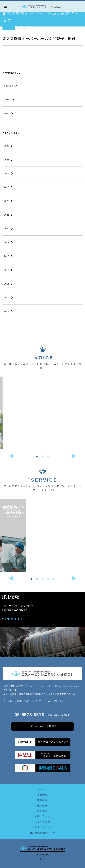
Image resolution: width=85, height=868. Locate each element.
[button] (37, 456)
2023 (7, 187)
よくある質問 (42, 822)
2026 (7, 146)
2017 (7, 270)
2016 (7, 284)
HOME (42, 789)
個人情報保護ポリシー (43, 833)
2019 (7, 242)
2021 (7, 215)
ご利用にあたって (42, 827)
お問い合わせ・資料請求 (43, 726)
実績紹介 (42, 800)
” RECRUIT (13, 619)
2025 (7, 160)
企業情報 (42, 806)
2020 (7, 229)
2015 (7, 298)
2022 (7, 201)
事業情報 (42, 795)
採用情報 (42, 811)
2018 (7, 256)
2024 (7, 173)
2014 (7, 311)
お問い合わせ (42, 816)
